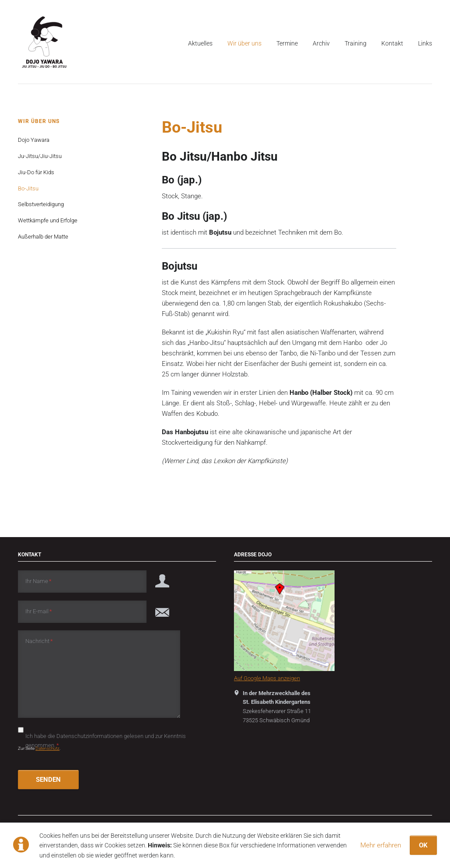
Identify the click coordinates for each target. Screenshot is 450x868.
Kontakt (392, 43)
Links (425, 43)
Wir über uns (244, 43)
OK (423, 845)
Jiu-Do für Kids (36, 172)
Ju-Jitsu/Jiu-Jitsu (40, 156)
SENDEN (48, 780)
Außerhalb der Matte (43, 237)
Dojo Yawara (34, 140)
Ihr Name (38, 581)
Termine (287, 43)
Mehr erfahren (381, 845)
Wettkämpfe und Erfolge (48, 220)
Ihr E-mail (39, 611)
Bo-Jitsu (28, 188)
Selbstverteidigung (41, 204)
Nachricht (39, 641)
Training (356, 43)
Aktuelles (200, 43)
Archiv (321, 43)
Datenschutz (47, 748)
